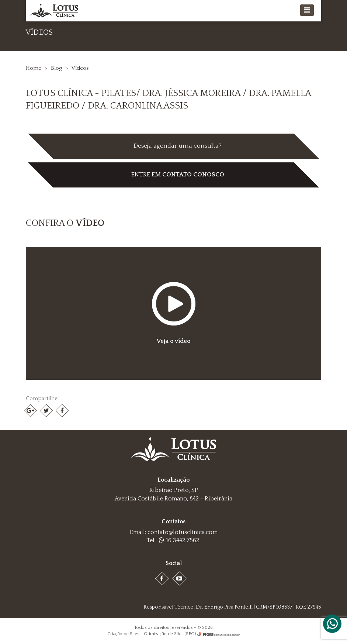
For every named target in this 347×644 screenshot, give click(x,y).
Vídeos (80, 68)
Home (34, 68)
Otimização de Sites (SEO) (170, 634)
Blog (57, 68)
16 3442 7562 (179, 540)
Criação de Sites (123, 634)
